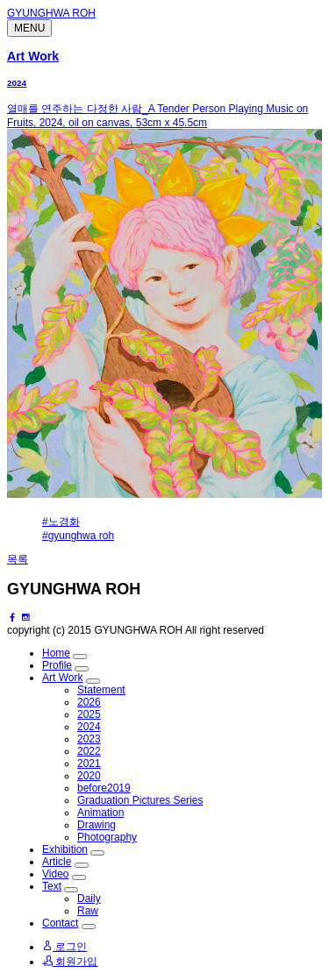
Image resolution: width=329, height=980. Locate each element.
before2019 (104, 788)
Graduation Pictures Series (140, 800)
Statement (101, 690)
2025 (89, 714)
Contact (60, 923)
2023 (89, 739)
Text (52, 886)
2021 (89, 763)
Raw (88, 911)
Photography (107, 837)
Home (56, 653)
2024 (17, 83)
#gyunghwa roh (78, 536)
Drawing (97, 825)
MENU (29, 28)
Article (57, 862)
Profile (57, 665)
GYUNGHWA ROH (51, 13)
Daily (89, 898)
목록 (18, 559)
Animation (100, 813)
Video (55, 874)
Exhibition (65, 849)
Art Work (33, 56)
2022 (89, 751)
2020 (89, 776)
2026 (89, 702)
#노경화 (61, 522)
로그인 (64, 947)
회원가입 (70, 962)
